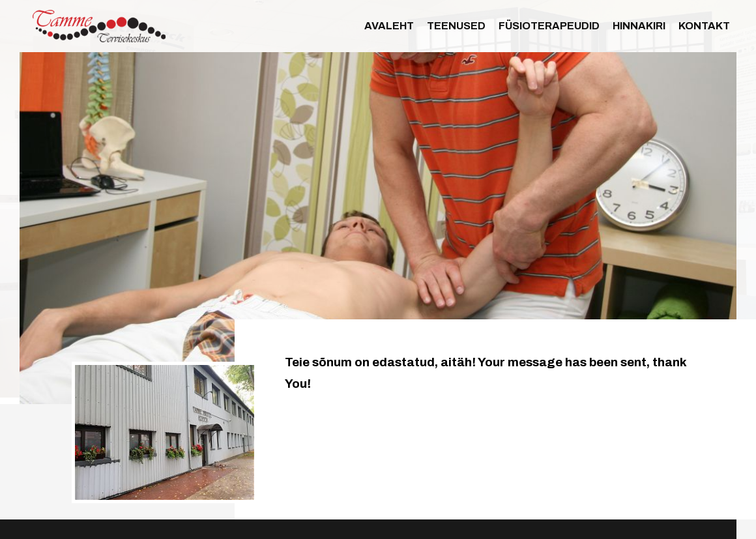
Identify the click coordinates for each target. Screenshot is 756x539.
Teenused (456, 26)
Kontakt (704, 26)
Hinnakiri (639, 26)
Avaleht (389, 26)
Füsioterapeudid (549, 26)
